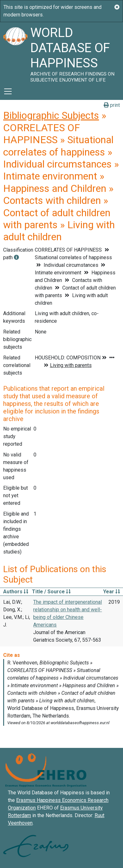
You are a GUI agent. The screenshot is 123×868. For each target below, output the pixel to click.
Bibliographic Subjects (51, 115)
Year (111, 592)
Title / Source (51, 592)
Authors (16, 592)
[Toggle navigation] (8, 91)
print (112, 105)
